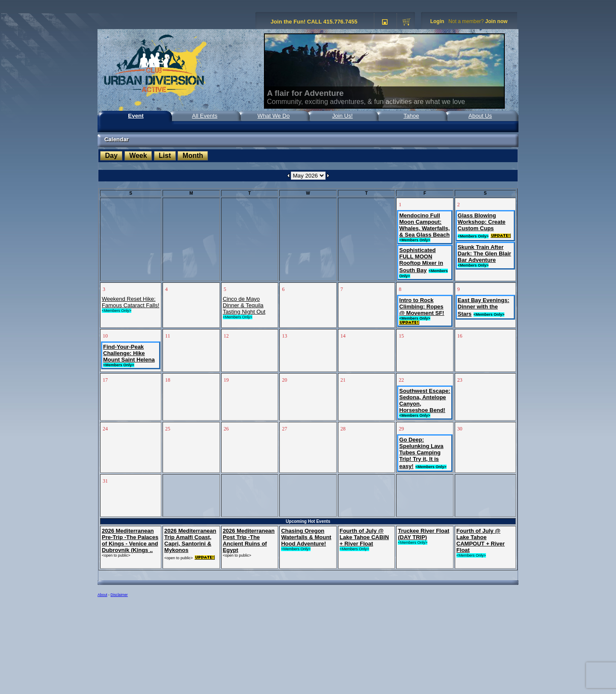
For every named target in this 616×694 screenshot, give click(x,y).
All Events (205, 116)
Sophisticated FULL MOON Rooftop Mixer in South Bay (421, 260)
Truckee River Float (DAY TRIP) (423, 534)
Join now (496, 21)
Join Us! (342, 116)
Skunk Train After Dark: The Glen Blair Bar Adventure (484, 254)
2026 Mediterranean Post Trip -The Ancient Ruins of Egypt (249, 540)
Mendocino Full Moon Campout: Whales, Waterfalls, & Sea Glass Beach (424, 225)
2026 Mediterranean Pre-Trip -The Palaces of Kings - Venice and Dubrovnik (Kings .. (130, 540)
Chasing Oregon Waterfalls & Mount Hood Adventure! (306, 537)
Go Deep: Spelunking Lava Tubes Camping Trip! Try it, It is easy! (421, 453)
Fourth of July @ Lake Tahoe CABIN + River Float (364, 537)
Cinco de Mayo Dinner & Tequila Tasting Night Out (244, 305)
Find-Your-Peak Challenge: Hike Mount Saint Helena (129, 353)
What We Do (274, 116)
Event (136, 116)
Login (437, 21)
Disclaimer (119, 595)
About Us (480, 116)
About (102, 595)
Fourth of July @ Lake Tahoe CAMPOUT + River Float (481, 540)
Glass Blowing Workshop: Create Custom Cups (482, 222)
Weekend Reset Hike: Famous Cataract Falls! (130, 302)
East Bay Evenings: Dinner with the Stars (484, 307)
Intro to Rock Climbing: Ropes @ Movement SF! (422, 307)
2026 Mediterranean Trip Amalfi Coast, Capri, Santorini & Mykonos (190, 540)
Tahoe (411, 116)
